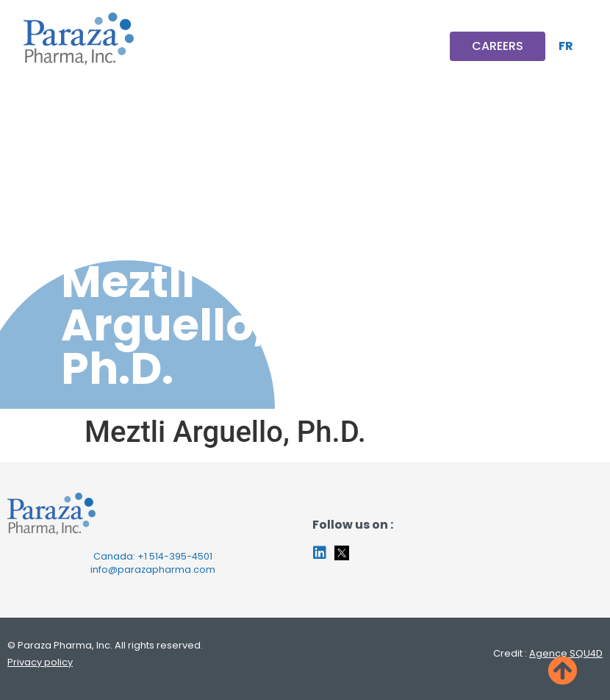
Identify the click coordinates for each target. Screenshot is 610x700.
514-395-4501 (181, 556)
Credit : (548, 653)
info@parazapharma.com (153, 569)
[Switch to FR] (566, 46)
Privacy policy (40, 662)
